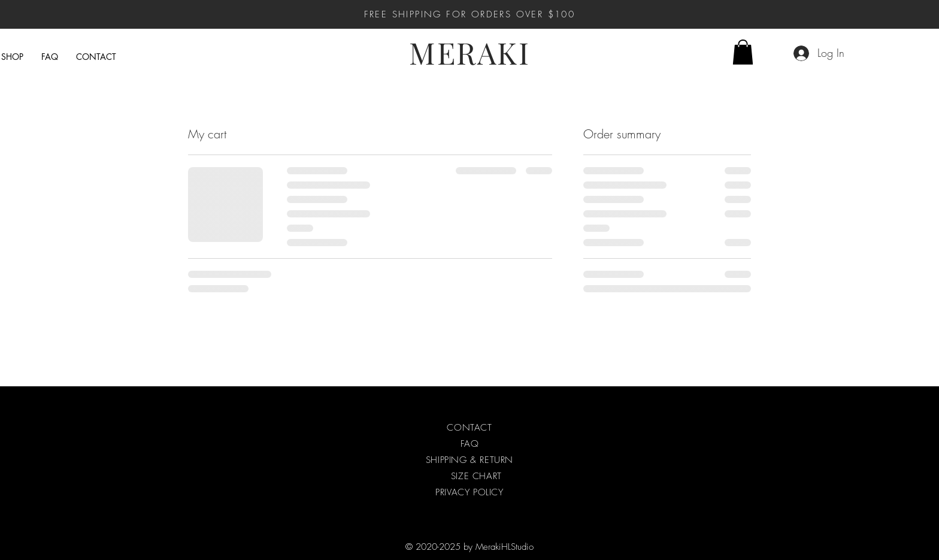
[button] (743, 52)
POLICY (488, 492)
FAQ (470, 444)
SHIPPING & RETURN (469, 460)
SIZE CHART (476, 476)
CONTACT (469, 428)
